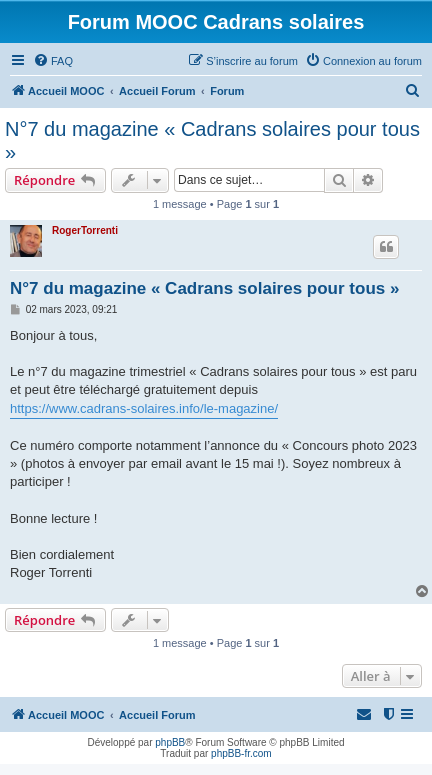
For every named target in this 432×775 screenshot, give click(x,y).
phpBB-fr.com (241, 753)
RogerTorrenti (85, 230)
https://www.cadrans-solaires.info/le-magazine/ (144, 408)
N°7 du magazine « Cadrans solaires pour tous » (212, 140)
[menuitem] (53, 61)
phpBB (170, 742)
